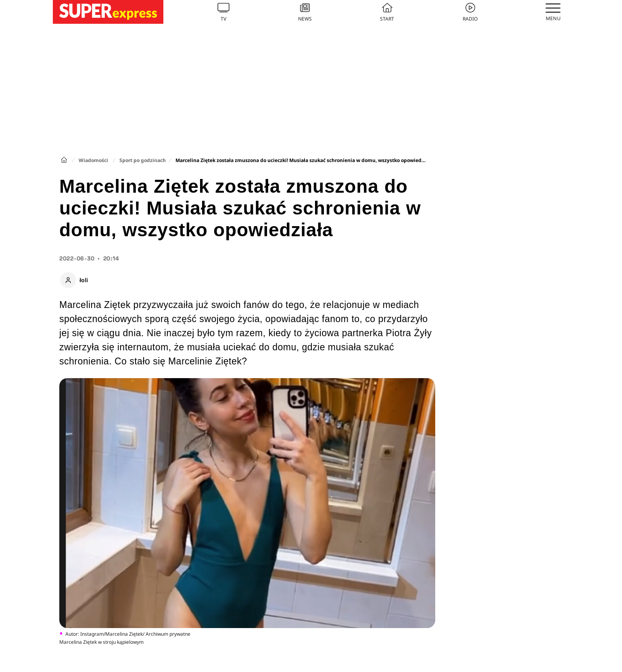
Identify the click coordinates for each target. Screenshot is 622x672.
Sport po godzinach (143, 160)
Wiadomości (93, 160)
